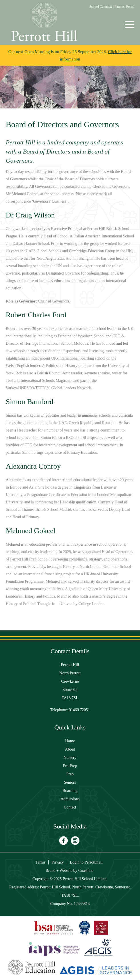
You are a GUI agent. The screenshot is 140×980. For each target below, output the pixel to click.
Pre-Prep (70, 766)
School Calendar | (102, 7)
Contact (70, 807)
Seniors (70, 782)
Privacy (58, 862)
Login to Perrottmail (86, 862)
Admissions (70, 799)
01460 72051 (79, 710)
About (70, 749)
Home (70, 741)
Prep (70, 774)
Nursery (70, 758)
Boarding (70, 791)
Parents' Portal (124, 7)
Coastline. (86, 871)
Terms (40, 862)
